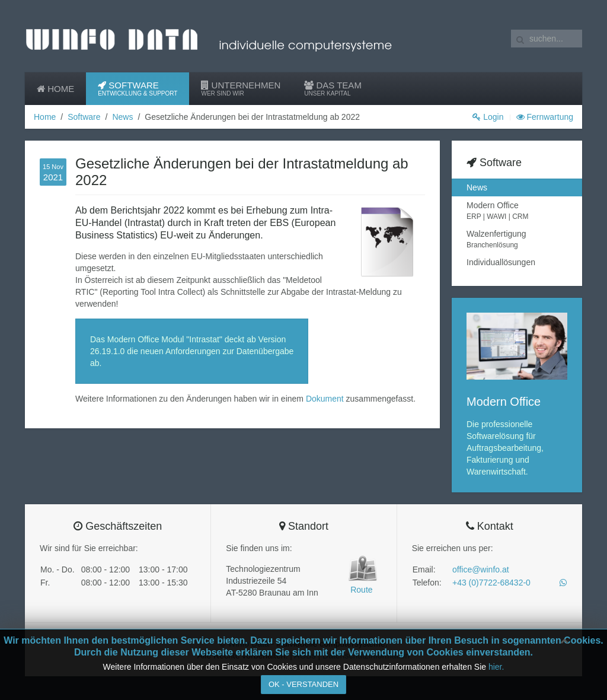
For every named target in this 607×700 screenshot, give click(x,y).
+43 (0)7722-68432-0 (491, 583)
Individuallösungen (501, 262)
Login (488, 117)
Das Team (333, 89)
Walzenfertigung (517, 240)
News (122, 117)
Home (55, 89)
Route (361, 590)
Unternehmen (241, 89)
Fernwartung (545, 117)
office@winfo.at (481, 569)
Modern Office (517, 211)
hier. (496, 667)
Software (138, 89)
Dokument (326, 399)
